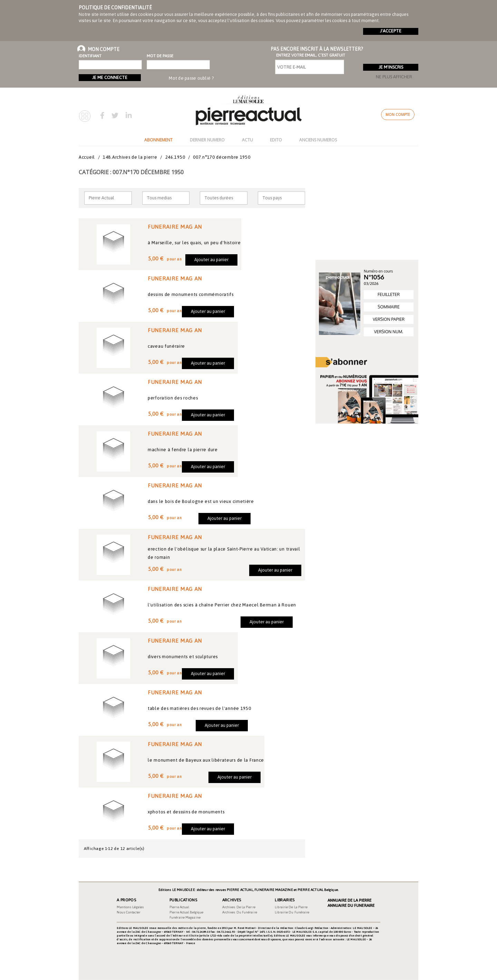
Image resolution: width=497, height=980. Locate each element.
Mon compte (398, 115)
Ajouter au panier (211, 260)
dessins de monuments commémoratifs (191, 294)
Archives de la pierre (239, 907)
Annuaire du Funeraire (351, 905)
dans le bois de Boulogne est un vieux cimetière (201, 501)
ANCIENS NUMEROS (318, 140)
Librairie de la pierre (291, 907)
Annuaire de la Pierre (349, 900)
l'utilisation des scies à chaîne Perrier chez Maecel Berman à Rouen (222, 605)
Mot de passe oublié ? (191, 78)
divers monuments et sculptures (183, 657)
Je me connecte (110, 77)
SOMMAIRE (388, 307)
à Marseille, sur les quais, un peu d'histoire (194, 243)
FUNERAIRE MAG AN (175, 227)
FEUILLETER (389, 294)
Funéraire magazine (185, 917)
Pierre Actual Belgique (186, 912)
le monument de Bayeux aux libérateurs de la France (206, 760)
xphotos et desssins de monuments (186, 812)
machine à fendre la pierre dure (183, 450)
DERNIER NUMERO (207, 140)
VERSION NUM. (389, 332)
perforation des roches (173, 398)
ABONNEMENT (158, 140)
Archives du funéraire (240, 912)
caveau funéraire (166, 346)
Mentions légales (130, 907)
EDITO (276, 140)
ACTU (247, 140)
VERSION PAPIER (389, 319)
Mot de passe (160, 56)
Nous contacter (128, 912)
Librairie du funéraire (292, 912)
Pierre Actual (179, 907)
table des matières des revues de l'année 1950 (199, 708)
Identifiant (90, 56)
